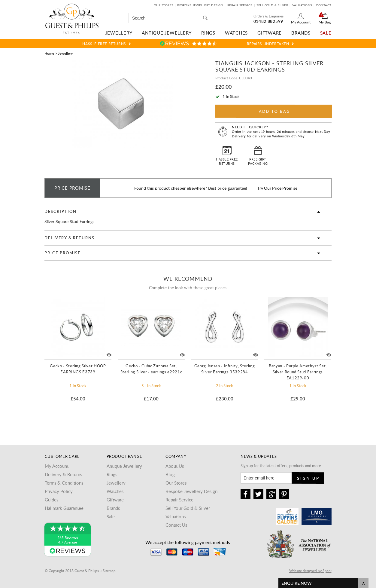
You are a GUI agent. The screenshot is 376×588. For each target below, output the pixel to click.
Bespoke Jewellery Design (200, 5)
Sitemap (109, 571)
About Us (175, 466)
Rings (208, 33)
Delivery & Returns (70, 238)
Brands (301, 33)
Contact (324, 5)
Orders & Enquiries (268, 16)
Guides (52, 500)
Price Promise (62, 253)
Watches (236, 33)
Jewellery (119, 33)
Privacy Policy (59, 491)
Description (60, 211)
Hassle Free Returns (104, 44)
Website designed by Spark (310, 571)
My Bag (325, 22)
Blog (170, 474)
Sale (326, 33)
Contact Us (176, 525)
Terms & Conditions (64, 483)
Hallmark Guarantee (64, 508)
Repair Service (240, 5)
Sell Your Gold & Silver (188, 508)
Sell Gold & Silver (272, 5)
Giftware (270, 33)
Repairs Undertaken (268, 44)
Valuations (302, 5)
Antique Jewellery (167, 33)
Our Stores (164, 5)
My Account (301, 22)
